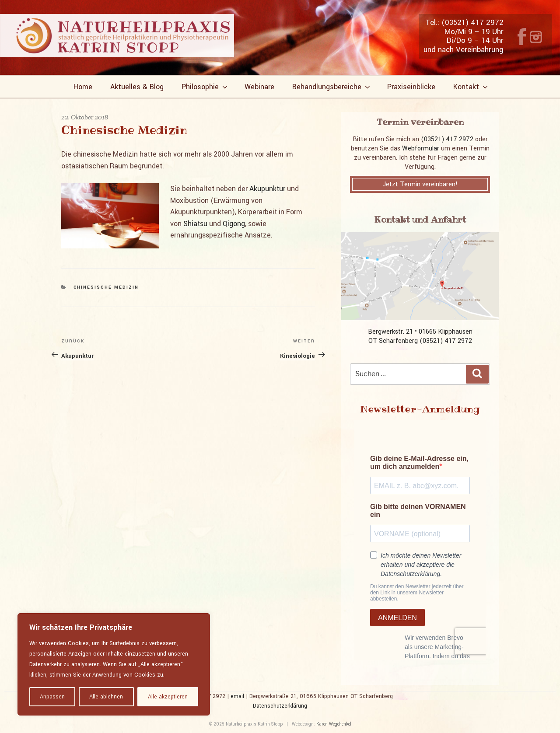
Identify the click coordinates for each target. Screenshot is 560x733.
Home (83, 87)
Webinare (259, 87)
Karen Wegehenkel (334, 724)
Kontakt (471, 87)
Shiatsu (195, 224)
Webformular (421, 148)
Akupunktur (267, 189)
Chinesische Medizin (106, 287)
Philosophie (205, 87)
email (237, 696)
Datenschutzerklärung (280, 706)
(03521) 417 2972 (447, 139)
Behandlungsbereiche (332, 87)
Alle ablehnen (106, 697)
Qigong (234, 224)
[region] (114, 664)
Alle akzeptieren (168, 697)
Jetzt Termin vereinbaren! (420, 184)
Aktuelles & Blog (137, 87)
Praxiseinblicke (411, 87)
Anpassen (52, 697)
